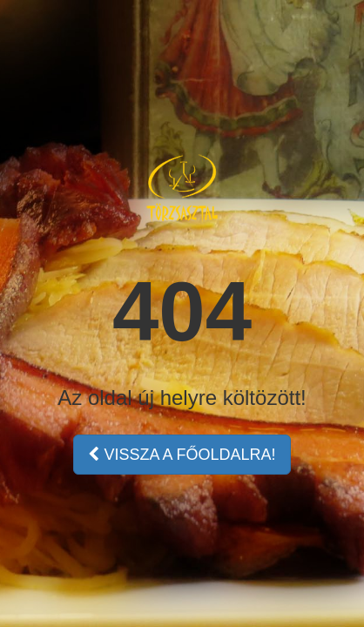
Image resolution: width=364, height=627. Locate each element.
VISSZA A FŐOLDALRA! (182, 455)
